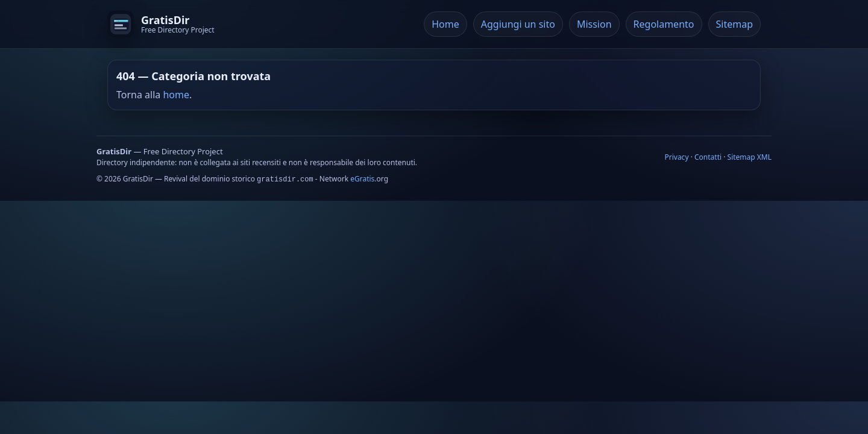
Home (445, 24)
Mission (594, 24)
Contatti (708, 157)
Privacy (676, 157)
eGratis (362, 179)
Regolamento (664, 24)
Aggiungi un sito (518, 24)
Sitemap (735, 24)
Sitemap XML (750, 157)
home (176, 95)
